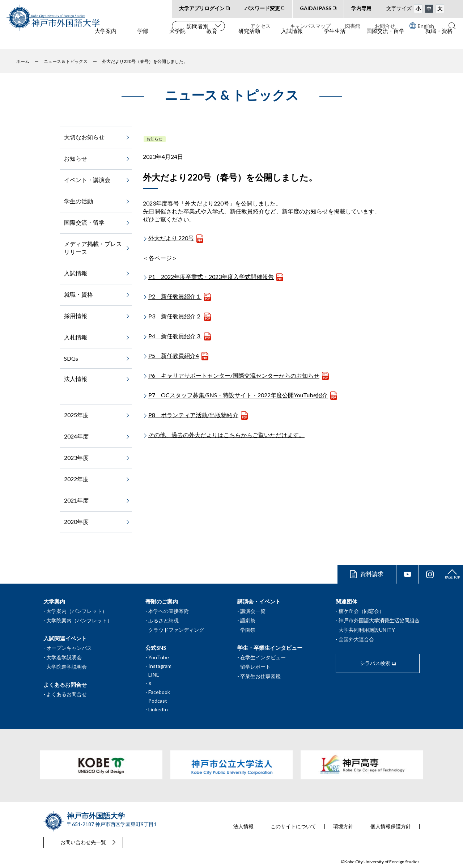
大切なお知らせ (84, 137)
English (422, 26)
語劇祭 (248, 620)
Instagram (160, 666)
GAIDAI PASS (316, 8)
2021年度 (76, 500)
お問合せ (385, 26)
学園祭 (248, 630)
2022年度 (76, 479)
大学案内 (106, 40)
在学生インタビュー (263, 657)
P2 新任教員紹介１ (175, 297)
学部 (143, 40)
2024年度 (76, 436)
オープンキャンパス (69, 648)
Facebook (159, 692)
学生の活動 (78, 201)
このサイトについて (293, 826)
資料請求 (372, 574)
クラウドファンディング (176, 630)
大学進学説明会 (64, 657)
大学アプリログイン (202, 8)
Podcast (158, 701)
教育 (212, 40)
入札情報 (76, 337)
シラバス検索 (375, 663)
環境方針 (343, 826)
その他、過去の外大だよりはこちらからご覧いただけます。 (226, 435)
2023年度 (76, 458)
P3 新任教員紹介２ (175, 316)
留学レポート (255, 667)
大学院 (177, 40)
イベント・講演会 (87, 180)
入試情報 (292, 40)
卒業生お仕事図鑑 (260, 676)
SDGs (71, 358)
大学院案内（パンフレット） (79, 620)
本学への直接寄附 (169, 611)
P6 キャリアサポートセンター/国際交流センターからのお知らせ (234, 375)
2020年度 (76, 522)
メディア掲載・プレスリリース (93, 248)
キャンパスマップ (310, 26)
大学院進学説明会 (67, 667)
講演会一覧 (253, 611)
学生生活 (335, 40)
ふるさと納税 (163, 620)
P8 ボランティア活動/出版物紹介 (193, 415)
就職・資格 (439, 40)
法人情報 (76, 379)
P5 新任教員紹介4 (174, 356)
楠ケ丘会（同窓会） (361, 611)
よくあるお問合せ (67, 694)
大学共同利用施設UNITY (367, 630)
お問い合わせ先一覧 (83, 842)
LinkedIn (158, 709)
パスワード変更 (262, 8)
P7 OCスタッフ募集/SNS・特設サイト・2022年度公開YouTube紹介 (238, 395)
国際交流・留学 (385, 40)
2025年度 (76, 415)
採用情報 (76, 316)
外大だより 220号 (171, 238)
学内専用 (361, 8)
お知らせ (154, 139)
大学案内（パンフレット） (77, 611)
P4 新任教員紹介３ (175, 336)
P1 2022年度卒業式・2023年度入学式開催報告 (211, 277)
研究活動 (249, 40)
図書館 (353, 26)
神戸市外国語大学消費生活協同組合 (379, 620)
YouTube (159, 657)
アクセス (260, 26)
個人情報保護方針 (391, 826)
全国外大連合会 (356, 639)
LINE (154, 675)
